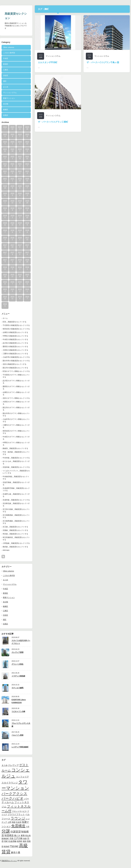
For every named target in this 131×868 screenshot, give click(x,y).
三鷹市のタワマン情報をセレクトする (16, 426)
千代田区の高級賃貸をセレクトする (16, 325)
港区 (5, 81)
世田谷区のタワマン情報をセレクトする (16, 432)
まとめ (6, 87)
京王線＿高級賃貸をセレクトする (15, 527)
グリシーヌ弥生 (17, 664)
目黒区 (6, 115)
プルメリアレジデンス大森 (21, 725)
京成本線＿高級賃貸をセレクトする (16, 500)
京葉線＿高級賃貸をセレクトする (15, 530)
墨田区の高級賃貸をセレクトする (15, 346)
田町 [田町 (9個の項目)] (6, 841)
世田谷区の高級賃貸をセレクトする (16, 329)
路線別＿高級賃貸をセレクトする (15, 448)
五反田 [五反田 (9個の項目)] (19, 822)
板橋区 (6, 110)
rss (3, 557)
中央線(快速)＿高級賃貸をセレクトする (16, 478)
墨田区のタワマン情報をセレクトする (16, 388)
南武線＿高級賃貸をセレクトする (15, 547)
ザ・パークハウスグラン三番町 (53, 122)
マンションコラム (10, 93)
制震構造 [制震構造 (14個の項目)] (9, 835)
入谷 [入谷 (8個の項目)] (28, 827)
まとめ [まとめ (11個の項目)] (5, 765)
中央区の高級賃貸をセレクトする (15, 339)
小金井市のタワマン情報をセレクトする (16, 420)
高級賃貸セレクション (9, 861)
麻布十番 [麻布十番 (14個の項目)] (16, 852)
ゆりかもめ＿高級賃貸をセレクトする (16, 462)
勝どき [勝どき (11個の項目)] (17, 836)
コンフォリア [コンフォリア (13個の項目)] (22, 777)
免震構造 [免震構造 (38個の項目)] (18, 826)
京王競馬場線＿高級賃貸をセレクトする (16, 522)
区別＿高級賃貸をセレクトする (14, 322)
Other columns (9, 47)
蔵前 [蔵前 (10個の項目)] (25, 841)
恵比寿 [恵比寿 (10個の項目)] (28, 836)
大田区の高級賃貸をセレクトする (15, 350)
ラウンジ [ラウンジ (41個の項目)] (18, 818)
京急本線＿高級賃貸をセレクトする (16, 467)
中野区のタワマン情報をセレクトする (16, 444)
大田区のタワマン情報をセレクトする (16, 403)
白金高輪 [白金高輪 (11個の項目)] (12, 841)
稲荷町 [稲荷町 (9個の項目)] (20, 841)
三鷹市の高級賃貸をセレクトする (15, 354)
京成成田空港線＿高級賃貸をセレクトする (16, 489)
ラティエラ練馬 (17, 688)
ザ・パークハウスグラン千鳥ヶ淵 (103, 62)
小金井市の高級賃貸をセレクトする (16, 357)
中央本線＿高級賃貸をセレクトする (16, 458)
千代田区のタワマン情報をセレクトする (16, 376)
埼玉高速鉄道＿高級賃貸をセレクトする (16, 538)
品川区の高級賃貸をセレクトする (15, 343)
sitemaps (6, 550)
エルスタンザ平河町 (48, 62)
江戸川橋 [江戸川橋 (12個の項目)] (18, 838)
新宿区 (6, 64)
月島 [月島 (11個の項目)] (11, 838)
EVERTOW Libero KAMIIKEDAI (19, 701)
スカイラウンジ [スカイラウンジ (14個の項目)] (10, 783)
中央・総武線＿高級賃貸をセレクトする (16, 453)
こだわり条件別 (9, 53)
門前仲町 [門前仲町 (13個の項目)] (14, 846)
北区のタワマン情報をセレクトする (16, 398)
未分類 (6, 104)
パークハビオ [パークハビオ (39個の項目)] (13, 798)
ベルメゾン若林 (17, 735)
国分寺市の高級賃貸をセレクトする (16, 361)
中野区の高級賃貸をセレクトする (15, 336)
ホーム (5, 318)
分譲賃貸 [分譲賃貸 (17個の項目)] (16, 832)
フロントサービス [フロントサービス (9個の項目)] (19, 811)
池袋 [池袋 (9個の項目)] (25, 838)
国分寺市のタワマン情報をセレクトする (16, 414)
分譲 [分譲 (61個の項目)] (6, 831)
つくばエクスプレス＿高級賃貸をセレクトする (16, 472)
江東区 (6, 70)
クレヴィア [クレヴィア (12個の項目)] (13, 765)
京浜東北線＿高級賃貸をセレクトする (16, 505)
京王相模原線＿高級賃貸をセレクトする (16, 516)
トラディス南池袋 (18, 676)
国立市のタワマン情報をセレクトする (16, 409)
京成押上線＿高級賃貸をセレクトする (16, 495)
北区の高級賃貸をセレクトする (14, 364)
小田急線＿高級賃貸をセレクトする (16, 543)
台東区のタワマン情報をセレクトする (16, 393)
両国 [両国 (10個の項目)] (14, 822)
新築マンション (9, 98)
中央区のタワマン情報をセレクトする (16, 438)
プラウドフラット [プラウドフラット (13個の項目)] (16, 814)
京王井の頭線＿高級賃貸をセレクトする (16, 510)
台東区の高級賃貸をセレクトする (15, 332)
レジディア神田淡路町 (20, 747)
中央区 (6, 58)
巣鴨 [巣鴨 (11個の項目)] (23, 836)
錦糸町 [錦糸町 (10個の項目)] (7, 846)
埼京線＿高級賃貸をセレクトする (15, 534)
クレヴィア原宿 (17, 652)
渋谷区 (6, 75)
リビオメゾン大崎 (18, 711)
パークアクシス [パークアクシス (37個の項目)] (14, 794)
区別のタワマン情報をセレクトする (16, 371)
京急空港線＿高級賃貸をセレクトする (16, 483)
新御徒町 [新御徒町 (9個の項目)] (5, 838)
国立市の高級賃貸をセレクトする (15, 368)
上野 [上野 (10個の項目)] (9, 822)
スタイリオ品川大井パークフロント (21, 642)
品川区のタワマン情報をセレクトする (16, 382)
